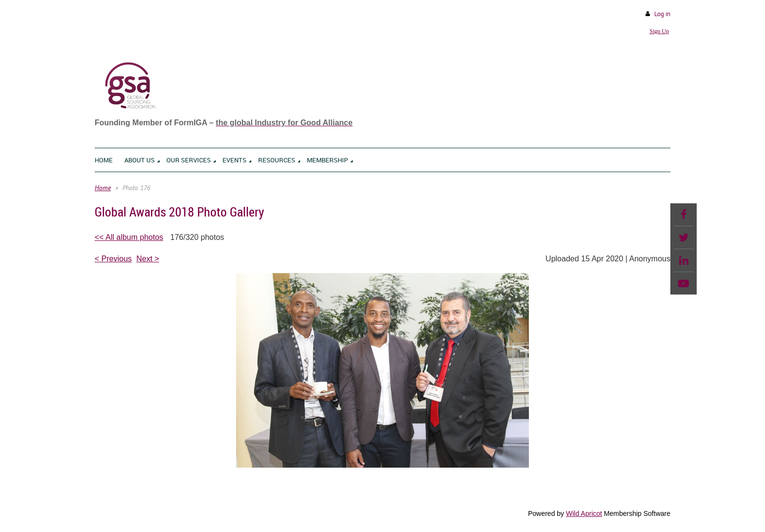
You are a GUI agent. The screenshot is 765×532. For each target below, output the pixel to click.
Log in (662, 14)
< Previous (113, 259)
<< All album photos (129, 237)
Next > (148, 259)
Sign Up (659, 31)
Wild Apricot (584, 513)
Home (103, 188)
